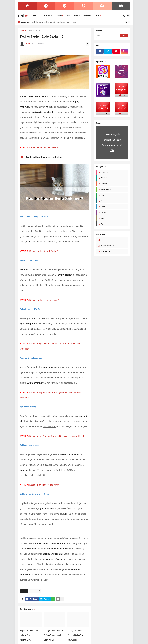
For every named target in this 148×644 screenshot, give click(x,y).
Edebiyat (104, 178)
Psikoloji (104, 201)
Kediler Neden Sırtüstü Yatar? (44, 147)
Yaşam (59, 15)
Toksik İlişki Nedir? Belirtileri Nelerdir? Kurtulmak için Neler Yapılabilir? (55, 22)
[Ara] (128, 16)
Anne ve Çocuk (46, 15)
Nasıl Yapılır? (88, 15)
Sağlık (34, 15)
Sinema (103, 212)
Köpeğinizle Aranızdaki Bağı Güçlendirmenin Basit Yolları (54, 635)
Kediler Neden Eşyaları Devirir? (44, 300)
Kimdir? (77, 15)
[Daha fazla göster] (62, 599)
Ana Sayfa (23, 31)
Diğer (97, 15)
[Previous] (126, 22)
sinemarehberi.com (107, 251)
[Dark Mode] (124, 16)
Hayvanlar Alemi (34, 31)
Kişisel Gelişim (106, 189)
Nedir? (69, 15)
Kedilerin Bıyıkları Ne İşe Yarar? (45, 485)
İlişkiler (103, 224)
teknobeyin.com (106, 240)
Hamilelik (104, 184)
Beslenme (104, 172)
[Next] (129, 22)
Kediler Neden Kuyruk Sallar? (44, 251)
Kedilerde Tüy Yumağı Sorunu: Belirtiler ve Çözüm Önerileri (58, 436)
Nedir (103, 195)
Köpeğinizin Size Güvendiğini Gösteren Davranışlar (77, 635)
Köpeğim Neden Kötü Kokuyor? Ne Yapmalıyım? (29, 635)
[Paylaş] (87, 44)
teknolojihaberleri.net (108, 246)
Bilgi (23, 16)
